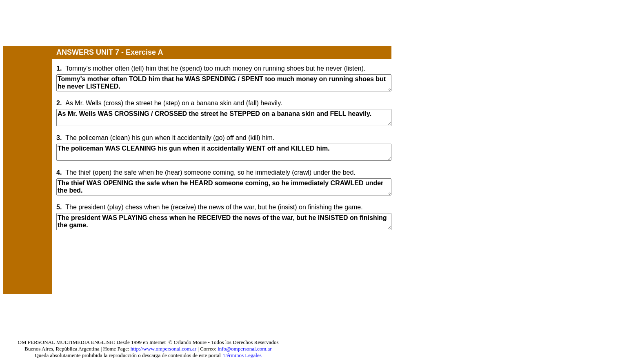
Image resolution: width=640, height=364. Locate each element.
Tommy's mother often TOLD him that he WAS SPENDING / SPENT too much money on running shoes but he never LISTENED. (224, 83)
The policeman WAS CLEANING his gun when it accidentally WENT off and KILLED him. (224, 152)
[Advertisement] (152, 26)
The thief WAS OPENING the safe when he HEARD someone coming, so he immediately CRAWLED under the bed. (224, 187)
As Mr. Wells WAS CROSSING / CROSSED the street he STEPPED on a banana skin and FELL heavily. (224, 118)
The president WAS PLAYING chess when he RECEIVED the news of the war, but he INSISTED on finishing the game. (224, 222)
